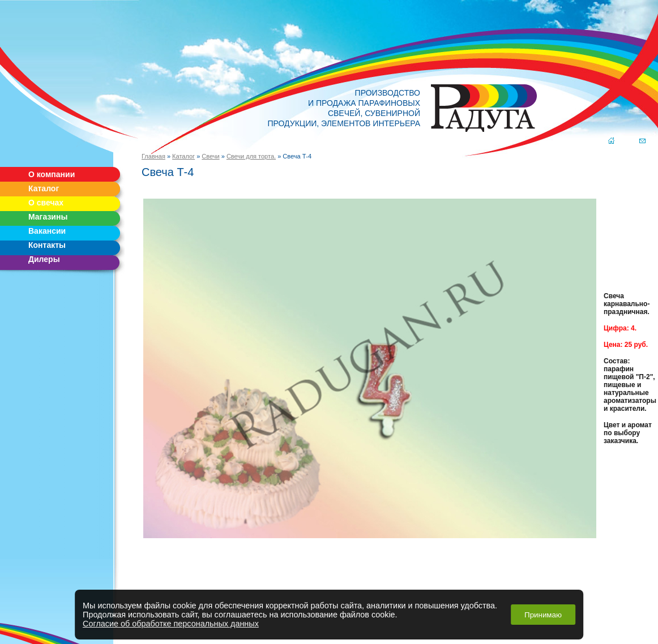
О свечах (46, 203)
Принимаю (543, 615)
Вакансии (47, 231)
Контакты (47, 245)
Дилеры (44, 259)
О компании (52, 174)
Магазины (48, 217)
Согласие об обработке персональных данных (171, 624)
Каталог (44, 188)
